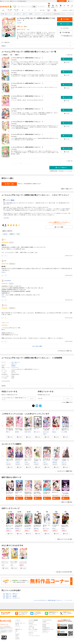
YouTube (17, 637)
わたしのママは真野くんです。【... (28, 460)
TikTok (17, 636)
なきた (6, 305)
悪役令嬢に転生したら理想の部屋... (10, 430)
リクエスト (31, 634)
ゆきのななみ (46, 432)
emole (63, 495)
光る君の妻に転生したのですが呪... (47, 460)
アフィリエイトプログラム (34, 636)
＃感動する (12, 234)
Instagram (17, 634)
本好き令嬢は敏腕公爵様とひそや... (19, 527)
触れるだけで (55, 492)
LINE (16, 631)
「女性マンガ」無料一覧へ (66, 502)
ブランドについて (46, 623)
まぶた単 (26, 529)
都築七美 (67, 495)
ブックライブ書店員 (10, 200)
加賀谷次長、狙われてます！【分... (19, 460)
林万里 (29, 432)
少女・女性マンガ (16, 10)
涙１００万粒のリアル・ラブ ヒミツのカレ (14, 563)
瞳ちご (44, 529)
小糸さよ (45, 462)
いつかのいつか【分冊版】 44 (65, 460)
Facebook (17, 639)
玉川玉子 (26, 495)
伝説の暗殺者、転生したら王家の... (37, 493)
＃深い (18, 234)
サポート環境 (31, 628)
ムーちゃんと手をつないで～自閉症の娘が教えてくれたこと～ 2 (27, 71)
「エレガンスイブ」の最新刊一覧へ (64, 471)
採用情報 (44, 625)
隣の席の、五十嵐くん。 (47, 526)
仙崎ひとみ (18, 495)
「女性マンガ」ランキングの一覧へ (64, 539)
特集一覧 (17, 625)
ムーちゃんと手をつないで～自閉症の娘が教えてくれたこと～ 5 (27, 109)
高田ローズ (36, 462)
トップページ (18, 622)
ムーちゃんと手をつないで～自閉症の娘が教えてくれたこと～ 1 (27, 58)
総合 (3, 10)
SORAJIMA (23, 495)
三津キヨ (26, 462)
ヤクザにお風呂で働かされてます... (10, 460)
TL (29, 10)
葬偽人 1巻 (36, 429)
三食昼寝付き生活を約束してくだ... (47, 493)
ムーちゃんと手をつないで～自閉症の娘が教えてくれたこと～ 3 (27, 83)
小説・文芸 (42, 10)
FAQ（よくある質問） (33, 629)
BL (23, 10)
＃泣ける (5, 234)
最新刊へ (17, 55)
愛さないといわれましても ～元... (10, 527)
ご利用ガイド (71, 10)
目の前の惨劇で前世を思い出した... (28, 527)
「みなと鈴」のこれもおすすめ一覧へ (64, 572)
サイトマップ (45, 633)
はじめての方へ (65, 10)
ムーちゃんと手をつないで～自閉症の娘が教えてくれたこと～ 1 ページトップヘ (53, 600)
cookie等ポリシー (46, 631)
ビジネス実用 (49, 10)
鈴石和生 (17, 529)
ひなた (48, 529)
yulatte (60, 495)
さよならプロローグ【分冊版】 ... (56, 460)
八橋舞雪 (41, 432)
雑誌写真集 (55, 10)
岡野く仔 (8, 432)
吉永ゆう (54, 529)
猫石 (30, 529)
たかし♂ (8, 462)
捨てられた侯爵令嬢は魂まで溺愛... (28, 430)
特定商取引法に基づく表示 (48, 629)
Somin (56, 495)
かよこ (13, 495)
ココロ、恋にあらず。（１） (56, 429)
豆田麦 (12, 529)
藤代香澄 (17, 432)
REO (5, 261)
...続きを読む (6, 218)
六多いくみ (64, 462)
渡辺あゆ (54, 432)
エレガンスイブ (15, 367)
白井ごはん (36, 495)
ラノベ (36, 10)
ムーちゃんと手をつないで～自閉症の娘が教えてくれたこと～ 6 (27, 122)
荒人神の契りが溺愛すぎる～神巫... (65, 430)
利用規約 (44, 626)
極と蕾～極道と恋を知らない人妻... (65, 527)
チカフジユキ (46, 495)
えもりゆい (8, 495)
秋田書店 (13, 366)
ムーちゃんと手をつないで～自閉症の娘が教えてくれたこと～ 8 (27, 147)
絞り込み (15, 7)
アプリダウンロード (33, 625)
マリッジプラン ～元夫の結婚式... (65, 493)
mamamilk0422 (8, 281)
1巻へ (11, 55)
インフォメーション (33, 631)
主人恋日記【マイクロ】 (56, 526)
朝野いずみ (36, 432)
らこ (5, 239)
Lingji (53, 495)
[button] (10, 437)
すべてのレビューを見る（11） (65, 351)
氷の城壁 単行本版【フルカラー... (38, 526)
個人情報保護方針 (46, 628)
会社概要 (44, 622)
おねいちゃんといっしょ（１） (5, 562)
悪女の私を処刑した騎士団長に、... (47, 430)
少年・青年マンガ (10, 10)
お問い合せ (31, 633)
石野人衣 (8, 529)
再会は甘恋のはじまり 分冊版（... (19, 430)
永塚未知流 (55, 462)
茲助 (32, 529)
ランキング (18, 626)
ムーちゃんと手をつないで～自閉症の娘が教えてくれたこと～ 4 (27, 96)
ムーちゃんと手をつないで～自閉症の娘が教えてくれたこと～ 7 (27, 134)
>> (61, 163)
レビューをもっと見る (37, 346)
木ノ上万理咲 (64, 432)
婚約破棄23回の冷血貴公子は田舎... (28, 493)
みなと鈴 (19, 23)
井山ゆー (63, 529)
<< (13, 163)
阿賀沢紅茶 (36, 529)
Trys (40, 495)
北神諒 (26, 432)
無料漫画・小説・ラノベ (20, 623)
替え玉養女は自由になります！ (10, 493)
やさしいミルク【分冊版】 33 (37, 460)
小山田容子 (18, 462)
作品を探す (31, 623)
